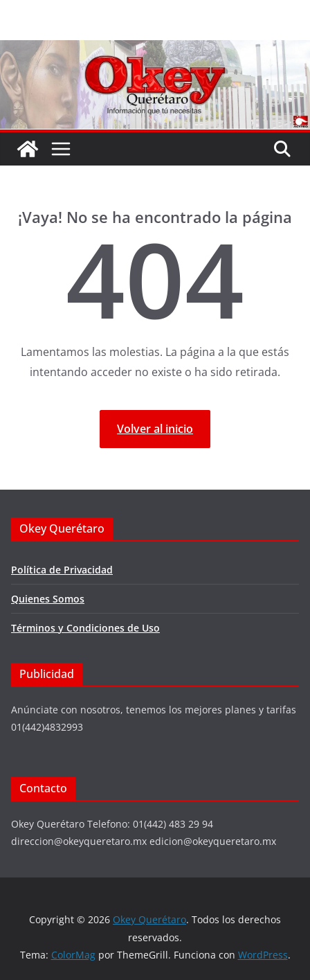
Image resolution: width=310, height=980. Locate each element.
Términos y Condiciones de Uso (85, 628)
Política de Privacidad (62, 570)
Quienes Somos (48, 599)
